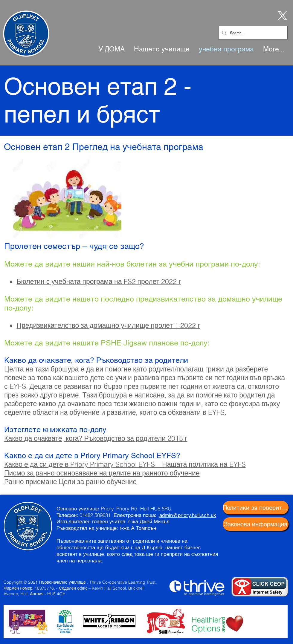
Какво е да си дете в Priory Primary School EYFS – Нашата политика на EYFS (125, 464)
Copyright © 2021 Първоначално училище (45, 582)
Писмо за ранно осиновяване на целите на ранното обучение (102, 473)
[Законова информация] (256, 524)
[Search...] (252, 33)
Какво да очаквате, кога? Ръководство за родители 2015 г (96, 438)
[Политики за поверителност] (256, 508)
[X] (281, 15)
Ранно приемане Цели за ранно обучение (70, 482)
